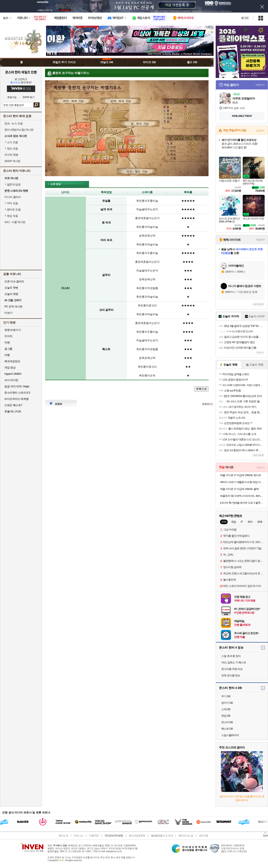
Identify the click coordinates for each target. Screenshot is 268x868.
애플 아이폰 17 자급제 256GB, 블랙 (239, 489)
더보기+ (260, 85)
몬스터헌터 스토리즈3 (17, 393)
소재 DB (226, 709)
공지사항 (204, 836)
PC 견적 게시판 (13, 307)
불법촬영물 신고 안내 (162, 836)
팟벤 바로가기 (13, 330)
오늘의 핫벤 (11, 288)
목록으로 (201, 389)
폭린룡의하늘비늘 (147, 227)
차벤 (7, 342)
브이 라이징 (11, 380)
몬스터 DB (227, 722)
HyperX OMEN (13, 374)
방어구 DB (227, 703)
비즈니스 (79, 836)
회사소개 (63, 836)
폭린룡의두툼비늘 (147, 201)
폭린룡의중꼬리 (147, 305)
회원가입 (12, 97)
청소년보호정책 (137, 836)
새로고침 (257, 304)
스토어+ (260, 131)
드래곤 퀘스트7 (13, 405)
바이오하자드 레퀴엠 (17, 399)
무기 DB (226, 696)
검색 (37, 105)
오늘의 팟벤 (11, 294)
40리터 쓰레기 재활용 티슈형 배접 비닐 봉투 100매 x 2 (242, 482)
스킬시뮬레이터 (230, 735)
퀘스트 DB (227, 729)
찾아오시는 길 (186, 836)
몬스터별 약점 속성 (232, 669)
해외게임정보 (12, 361)
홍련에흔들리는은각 (147, 218)
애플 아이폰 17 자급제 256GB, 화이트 (241, 475)
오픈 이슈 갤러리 (14, 281)
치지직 (8, 336)
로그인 (245, 18)
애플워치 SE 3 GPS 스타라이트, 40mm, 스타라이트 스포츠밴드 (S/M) (242, 496)
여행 (7, 355)
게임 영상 (10, 368)
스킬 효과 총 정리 (231, 656)
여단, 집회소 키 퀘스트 (234, 662)
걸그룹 (8, 349)
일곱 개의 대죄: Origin (17, 386)
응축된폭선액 (147, 236)
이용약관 (94, 836)
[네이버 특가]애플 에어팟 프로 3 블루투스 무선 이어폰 (242, 503)
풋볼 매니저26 (13, 411)
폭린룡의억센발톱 (147, 288)
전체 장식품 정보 (231, 675)
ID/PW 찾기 (29, 97)
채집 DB (226, 716)
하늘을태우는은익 (147, 209)
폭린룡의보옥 (147, 375)
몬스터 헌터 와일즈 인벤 (21, 72)
